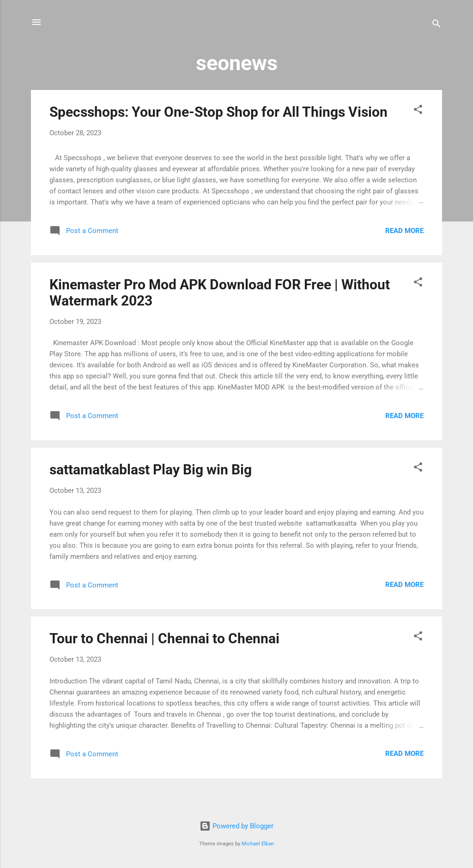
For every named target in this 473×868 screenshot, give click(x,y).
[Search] (437, 25)
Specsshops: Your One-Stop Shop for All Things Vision (218, 112)
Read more (404, 231)
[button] (418, 111)
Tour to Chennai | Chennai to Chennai (164, 638)
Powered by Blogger (236, 826)
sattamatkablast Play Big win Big (151, 470)
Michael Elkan (258, 844)
